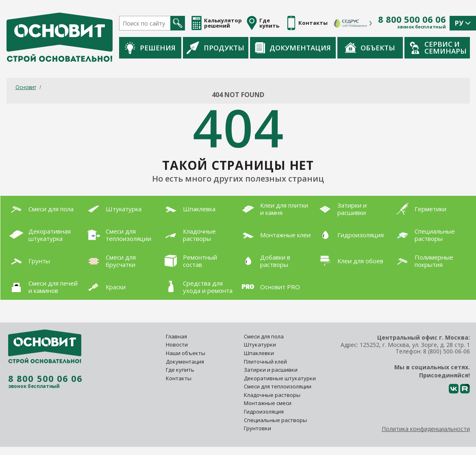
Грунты (28, 261)
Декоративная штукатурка (39, 235)
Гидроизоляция (350, 235)
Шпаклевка (188, 209)
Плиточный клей (266, 362)
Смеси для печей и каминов (42, 287)
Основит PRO (269, 287)
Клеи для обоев (349, 261)
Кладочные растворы (188, 235)
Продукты (215, 48)
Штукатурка (113, 209)
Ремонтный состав (189, 261)
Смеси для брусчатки (110, 261)
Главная (176, 336)
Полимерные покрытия (423, 261)
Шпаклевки (259, 353)
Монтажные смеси (268, 403)
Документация (293, 48)
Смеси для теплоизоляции (117, 235)
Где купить (180, 370)
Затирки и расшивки (341, 209)
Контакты (179, 378)
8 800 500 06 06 (412, 19)
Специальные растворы (424, 235)
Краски (105, 286)
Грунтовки (258, 428)
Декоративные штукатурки (280, 378)
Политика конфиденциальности (426, 429)
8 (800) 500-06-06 (447, 351)
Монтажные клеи (274, 235)
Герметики (419, 209)
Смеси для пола (40, 209)
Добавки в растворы (264, 261)
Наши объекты (186, 353)
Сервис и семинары (438, 48)
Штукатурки (260, 344)
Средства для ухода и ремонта (197, 287)
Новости (177, 344)
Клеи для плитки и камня (273, 209)
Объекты (370, 48)
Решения (150, 48)
